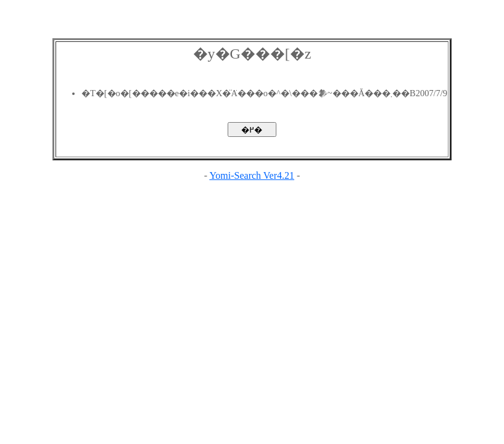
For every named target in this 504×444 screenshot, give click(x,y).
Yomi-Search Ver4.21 (252, 175)
